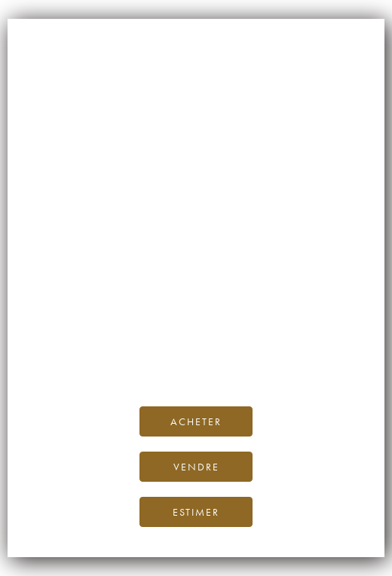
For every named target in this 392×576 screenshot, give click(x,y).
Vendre (196, 467)
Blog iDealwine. (298, 343)
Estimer (196, 512)
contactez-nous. (285, 359)
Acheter (196, 421)
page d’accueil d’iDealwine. (210, 325)
